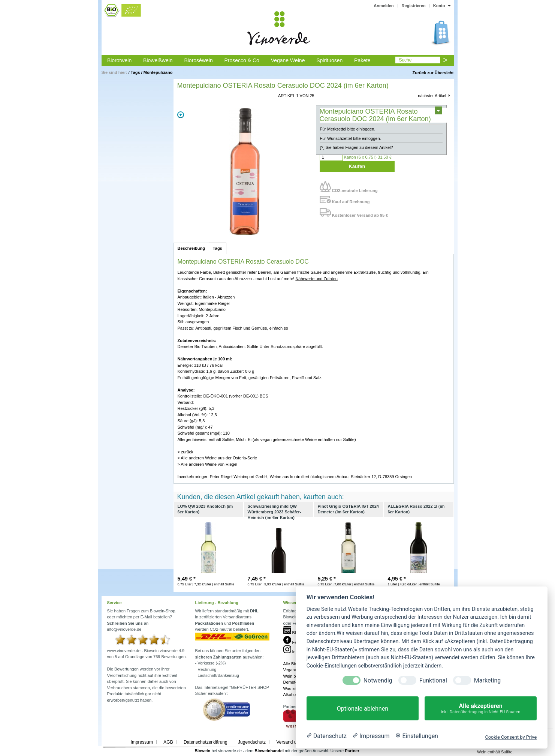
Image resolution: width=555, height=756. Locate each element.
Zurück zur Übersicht (433, 73)
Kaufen (357, 166)
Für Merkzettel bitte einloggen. (348, 129)
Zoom (181, 115)
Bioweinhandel (269, 751)
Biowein (202, 751)
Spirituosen (329, 60)
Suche (405, 60)
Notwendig (378, 680)
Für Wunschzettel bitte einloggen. (351, 138)
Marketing (487, 680)
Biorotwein (119, 60)
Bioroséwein (198, 60)
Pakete (362, 60)
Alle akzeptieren (481, 709)
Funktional (433, 680)
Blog (292, 633)
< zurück (185, 452)
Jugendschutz (252, 742)
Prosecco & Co (242, 60)
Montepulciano (158, 72)
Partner (352, 751)
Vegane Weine (288, 60)
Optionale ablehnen (363, 709)
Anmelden (384, 6)
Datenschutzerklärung (206, 742)
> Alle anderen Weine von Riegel (208, 464)
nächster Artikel (432, 96)
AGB (168, 742)
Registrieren (414, 6)
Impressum (142, 742)
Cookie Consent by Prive (511, 737)
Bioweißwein (158, 60)
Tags (135, 72)
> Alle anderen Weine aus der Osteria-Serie (217, 458)
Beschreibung (191, 248)
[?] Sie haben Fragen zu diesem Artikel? (357, 147)
